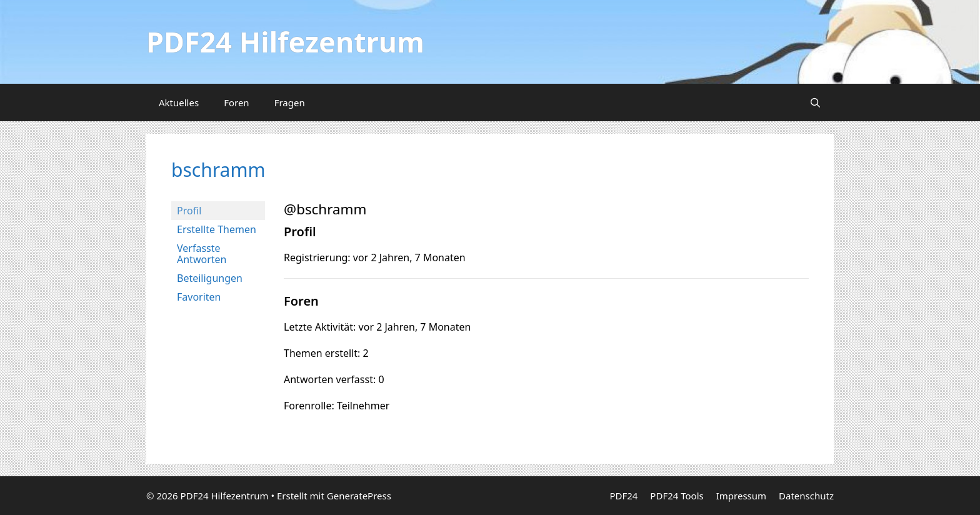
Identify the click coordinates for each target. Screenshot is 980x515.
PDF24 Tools (677, 496)
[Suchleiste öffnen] (815, 102)
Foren (237, 102)
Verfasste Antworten (202, 254)
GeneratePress (359, 496)
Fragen (290, 102)
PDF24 (623, 496)
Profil (189, 211)
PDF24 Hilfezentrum (285, 42)
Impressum (741, 496)
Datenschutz (806, 496)
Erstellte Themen (217, 229)
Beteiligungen (210, 278)
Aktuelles (179, 102)
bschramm (218, 170)
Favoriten (199, 297)
